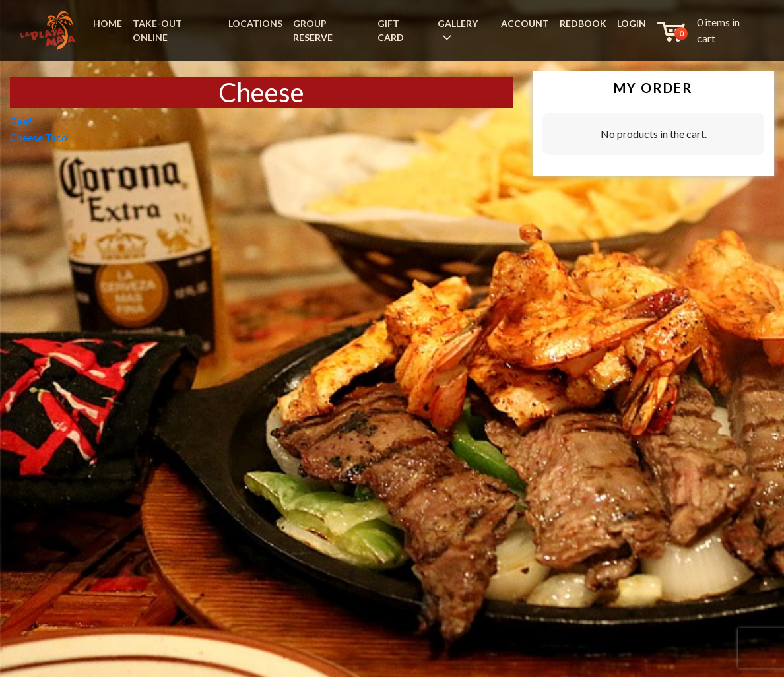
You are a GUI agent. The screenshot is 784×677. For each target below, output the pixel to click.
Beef (21, 121)
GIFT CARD (391, 30)
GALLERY (458, 23)
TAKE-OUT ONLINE (157, 30)
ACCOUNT (525, 23)
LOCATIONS (255, 23)
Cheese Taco (39, 137)
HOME (108, 23)
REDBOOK (583, 23)
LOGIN (632, 23)
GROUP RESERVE (313, 30)
